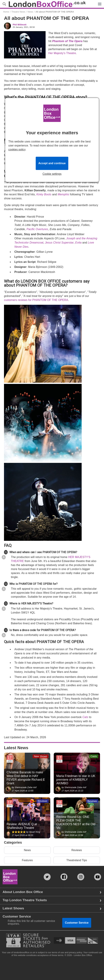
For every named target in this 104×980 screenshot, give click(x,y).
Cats (85, 717)
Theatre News (18, 12)
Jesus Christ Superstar (59, 243)
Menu (99, 2)
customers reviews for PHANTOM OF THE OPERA (36, 300)
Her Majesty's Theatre (62, 53)
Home (6, 12)
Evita (78, 243)
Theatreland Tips (77, 860)
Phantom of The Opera (67, 41)
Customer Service (77, 923)
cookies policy (17, 150)
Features (27, 860)
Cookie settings (52, 174)
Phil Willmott (19, 25)
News (30, 12)
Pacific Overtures (37, 229)
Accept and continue (52, 163)
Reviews (77, 850)
